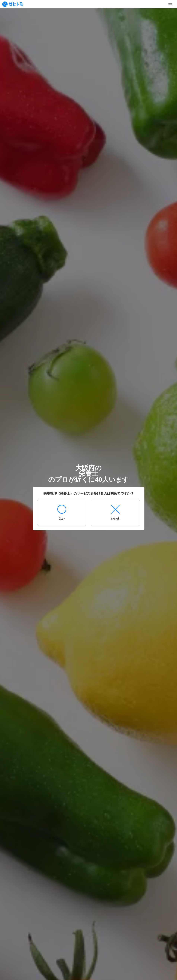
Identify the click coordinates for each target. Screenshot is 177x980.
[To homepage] (12, 4)
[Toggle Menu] (170, 4)
